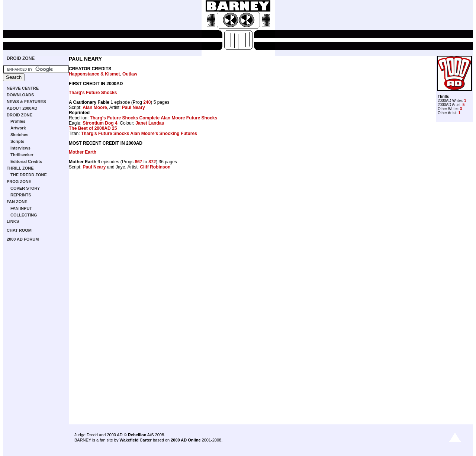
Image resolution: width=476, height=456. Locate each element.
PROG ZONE (19, 182)
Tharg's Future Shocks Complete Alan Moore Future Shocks (154, 118)
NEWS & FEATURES (26, 102)
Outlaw (130, 74)
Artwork (18, 128)
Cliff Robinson (155, 167)
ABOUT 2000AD (22, 108)
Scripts (17, 141)
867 (138, 162)
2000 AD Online (186, 440)
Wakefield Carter (135, 440)
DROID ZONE (21, 58)
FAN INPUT (21, 208)
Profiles (18, 121)
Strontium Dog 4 (100, 123)
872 (152, 162)
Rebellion (137, 435)
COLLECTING (24, 215)
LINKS (13, 221)
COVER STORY (25, 188)
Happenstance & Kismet (94, 74)
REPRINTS (21, 195)
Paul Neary (134, 107)
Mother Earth (83, 152)
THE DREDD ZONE (29, 175)
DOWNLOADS (20, 95)
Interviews (20, 148)
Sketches (19, 135)
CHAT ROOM (19, 230)
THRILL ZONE (20, 168)
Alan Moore (95, 107)
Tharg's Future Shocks (93, 93)
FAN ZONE (17, 202)
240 (147, 102)
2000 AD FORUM (23, 239)
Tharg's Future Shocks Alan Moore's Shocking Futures (139, 134)
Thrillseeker (22, 155)
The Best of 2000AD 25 (93, 128)
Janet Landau (150, 123)
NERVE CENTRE (23, 88)
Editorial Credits (26, 161)
